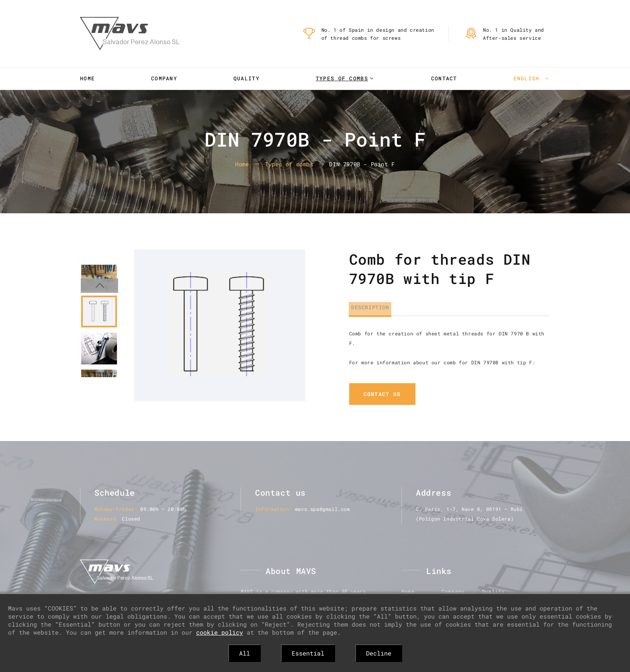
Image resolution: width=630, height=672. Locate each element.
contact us (382, 394)
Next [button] (99, 391)
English (528, 78)
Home (87, 78)
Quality (246, 78)
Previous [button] (99, 257)
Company (164, 78)
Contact (444, 78)
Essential (308, 653)
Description (368, 306)
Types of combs (342, 78)
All (244, 653)
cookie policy (220, 632)
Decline (379, 653)
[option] (220, 325)
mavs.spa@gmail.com (322, 509)
